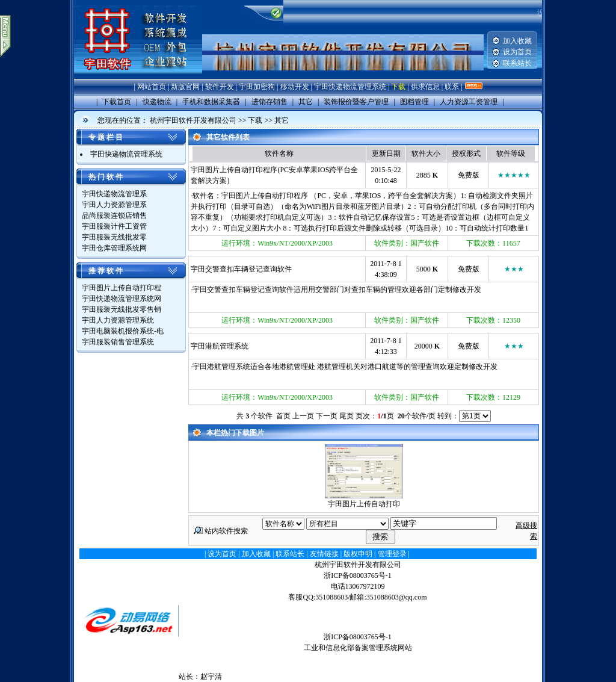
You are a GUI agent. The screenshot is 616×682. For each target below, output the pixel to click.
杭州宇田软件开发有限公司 (193, 120)
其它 (282, 120)
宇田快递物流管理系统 (350, 87)
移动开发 (295, 87)
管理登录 (392, 554)
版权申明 (358, 554)
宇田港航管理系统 (220, 346)
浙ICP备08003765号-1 (358, 575)
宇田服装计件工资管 (114, 226)
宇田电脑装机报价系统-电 (123, 331)
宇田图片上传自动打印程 (122, 288)
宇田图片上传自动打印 (364, 504)
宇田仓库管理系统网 (114, 248)
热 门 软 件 (106, 177)
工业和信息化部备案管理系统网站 (358, 648)
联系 (452, 87)
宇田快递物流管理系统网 (122, 299)
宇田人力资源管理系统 (118, 320)
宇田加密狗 (257, 87)
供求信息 (425, 87)
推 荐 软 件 (106, 271)
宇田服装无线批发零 (114, 237)
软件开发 (220, 87)
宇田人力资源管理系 (114, 205)
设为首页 (517, 52)
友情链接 (324, 554)
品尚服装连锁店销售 (114, 215)
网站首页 (152, 87)
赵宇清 (211, 677)
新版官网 (185, 87)
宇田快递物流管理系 (114, 194)
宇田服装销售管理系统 (118, 342)
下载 (398, 87)
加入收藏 (517, 41)
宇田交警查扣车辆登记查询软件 (241, 269)
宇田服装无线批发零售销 (122, 309)
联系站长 (517, 63)
